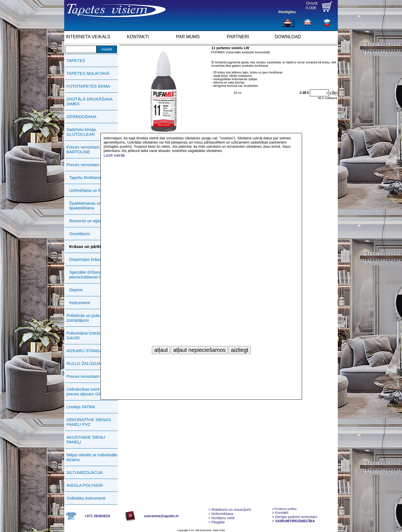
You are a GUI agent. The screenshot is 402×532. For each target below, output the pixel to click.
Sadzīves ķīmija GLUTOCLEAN (81, 132)
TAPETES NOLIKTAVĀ (88, 73)
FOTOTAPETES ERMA (88, 86)
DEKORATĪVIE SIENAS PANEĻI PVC (89, 422)
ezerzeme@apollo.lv (161, 516)
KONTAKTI (138, 37)
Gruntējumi (79, 234)
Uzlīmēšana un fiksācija (91, 190)
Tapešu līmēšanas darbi (91, 177)
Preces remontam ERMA (90, 376)
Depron (76, 290)
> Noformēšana (221, 514)
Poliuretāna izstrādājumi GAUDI (89, 335)
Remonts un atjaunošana (93, 221)
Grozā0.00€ (312, 5)
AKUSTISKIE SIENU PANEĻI (86, 440)
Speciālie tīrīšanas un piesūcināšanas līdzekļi (91, 275)
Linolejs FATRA (81, 407)
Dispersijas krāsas (86, 259)
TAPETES (76, 60)
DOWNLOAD (288, 37)
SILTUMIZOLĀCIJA (85, 472)
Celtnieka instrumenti (86, 498)
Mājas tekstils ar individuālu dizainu (92, 457)
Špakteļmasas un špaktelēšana (85, 206)
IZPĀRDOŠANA (82, 117)
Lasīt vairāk (114, 155)
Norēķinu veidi (221, 518)
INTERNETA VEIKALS (88, 37)
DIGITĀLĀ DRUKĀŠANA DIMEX (89, 101)
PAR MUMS (188, 37)
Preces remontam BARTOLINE (83, 149)
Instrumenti (80, 303)
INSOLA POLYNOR (85, 485)
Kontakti (282, 513)
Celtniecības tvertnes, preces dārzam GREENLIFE (93, 392)
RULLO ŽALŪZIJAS (85, 363)
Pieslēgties (287, 12)
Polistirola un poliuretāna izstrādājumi (89, 318)
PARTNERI (238, 37)
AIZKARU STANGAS (86, 351)
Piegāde (216, 522)
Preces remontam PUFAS (90, 165)
